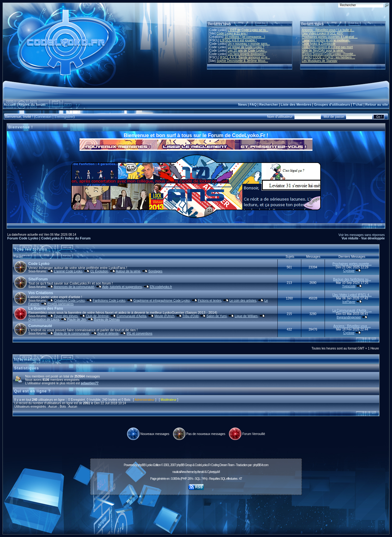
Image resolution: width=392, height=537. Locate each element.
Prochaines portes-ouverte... (352, 264)
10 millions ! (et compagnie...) (245, 37)
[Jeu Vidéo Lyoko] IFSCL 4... (352, 295)
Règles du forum (32, 104)
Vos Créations (41, 293)
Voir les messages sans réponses (362, 235)
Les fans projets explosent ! (247, 54)
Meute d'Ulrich (164, 316)
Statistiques (26, 368)
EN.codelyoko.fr (161, 287)
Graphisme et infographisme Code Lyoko (162, 301)
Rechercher (269, 104)
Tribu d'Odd (190, 316)
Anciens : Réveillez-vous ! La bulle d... (328, 30)
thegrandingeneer (349, 317)
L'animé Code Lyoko (68, 271)
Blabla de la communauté (72, 333)
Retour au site (377, 104)
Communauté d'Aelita (132, 316)
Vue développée (373, 238)
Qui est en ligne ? (32, 391)
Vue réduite (350, 238)
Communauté (40, 326)
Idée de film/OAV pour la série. (323, 51)
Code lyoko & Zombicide (319, 44)
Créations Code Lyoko (69, 301)
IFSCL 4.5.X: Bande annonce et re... (245, 57)
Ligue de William (246, 316)
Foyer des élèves (66, 316)
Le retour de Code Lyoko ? (246, 47)
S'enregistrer (64, 117)
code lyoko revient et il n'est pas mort (327, 47)
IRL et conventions (139, 333)
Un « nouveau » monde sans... (249, 44)
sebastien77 (90, 383)
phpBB (141, 465)
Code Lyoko (39, 264)
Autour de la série (128, 271)
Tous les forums (31, 249)
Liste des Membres (296, 104)
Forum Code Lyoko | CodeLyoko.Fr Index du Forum (49, 238)
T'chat (358, 104)
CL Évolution (99, 271)
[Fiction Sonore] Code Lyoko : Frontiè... (329, 54)
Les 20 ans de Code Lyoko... (247, 51)
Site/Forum (38, 279)
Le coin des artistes (243, 301)
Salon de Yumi (217, 316)
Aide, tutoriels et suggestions (122, 287)
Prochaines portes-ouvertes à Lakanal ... (330, 37)
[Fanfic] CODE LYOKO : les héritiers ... (329, 57)
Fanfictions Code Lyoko (109, 301)
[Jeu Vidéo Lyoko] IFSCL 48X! (323, 33)
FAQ (253, 104)
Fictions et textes (210, 301)
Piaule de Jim (76, 319)
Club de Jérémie (97, 316)
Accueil (10, 104)
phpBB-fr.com (261, 465)
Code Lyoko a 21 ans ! (232, 33)
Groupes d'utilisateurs (332, 104)
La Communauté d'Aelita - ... (352, 310)
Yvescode (349, 286)
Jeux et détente (108, 333)
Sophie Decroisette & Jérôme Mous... (242, 61)
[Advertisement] (196, 511)
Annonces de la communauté (74, 287)
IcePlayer (349, 302)
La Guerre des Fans (46, 308)
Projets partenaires (61, 304)
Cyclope (349, 271)
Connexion (43, 117)
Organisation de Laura (44, 319)
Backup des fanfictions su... (352, 279)
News (242, 104)
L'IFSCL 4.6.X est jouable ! (238, 40)
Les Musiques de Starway (320, 61)
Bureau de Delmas (107, 319)
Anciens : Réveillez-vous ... (352, 326)
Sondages (155, 271)
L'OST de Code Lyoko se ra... (248, 30)
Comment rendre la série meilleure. (326, 40)
